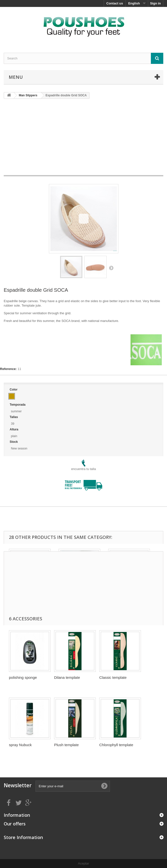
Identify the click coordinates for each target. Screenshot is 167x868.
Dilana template (67, 677)
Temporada (18, 405)
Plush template (66, 745)
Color (14, 390)
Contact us (115, 3)
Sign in (155, 3)
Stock (14, 442)
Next (111, 268)
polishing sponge (23, 677)
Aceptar (83, 863)
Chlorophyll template (116, 745)
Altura (14, 429)
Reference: (8, 369)
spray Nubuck (20, 745)
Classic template (113, 677)
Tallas (14, 417)
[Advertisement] (85, 139)
